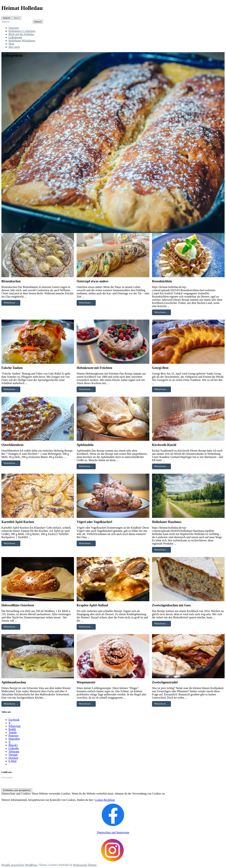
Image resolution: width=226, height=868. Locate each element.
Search (7, 18)
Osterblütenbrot (12, 445)
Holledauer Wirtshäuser (22, 41)
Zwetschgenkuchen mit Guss (171, 605)
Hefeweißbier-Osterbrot (18, 605)
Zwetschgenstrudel (165, 682)
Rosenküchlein (162, 281)
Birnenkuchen (11, 281)
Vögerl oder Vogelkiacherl (94, 522)
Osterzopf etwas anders (93, 281)
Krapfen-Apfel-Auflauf (92, 605)
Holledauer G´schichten (22, 31)
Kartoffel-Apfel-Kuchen (18, 522)
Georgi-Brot (160, 368)
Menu (17, 18)
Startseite (14, 28)
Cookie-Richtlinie (105, 800)
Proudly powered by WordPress (19, 865)
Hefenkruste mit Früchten (94, 368)
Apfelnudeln (85, 445)
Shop (11, 44)
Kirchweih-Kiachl (164, 445)
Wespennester (86, 682)
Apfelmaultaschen (14, 682)
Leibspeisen (15, 37)
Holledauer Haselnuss (167, 522)
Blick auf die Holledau (21, 34)
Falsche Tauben (12, 368)
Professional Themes (85, 865)
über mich (14, 47)
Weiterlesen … (11, 303)
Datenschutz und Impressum (113, 832)
